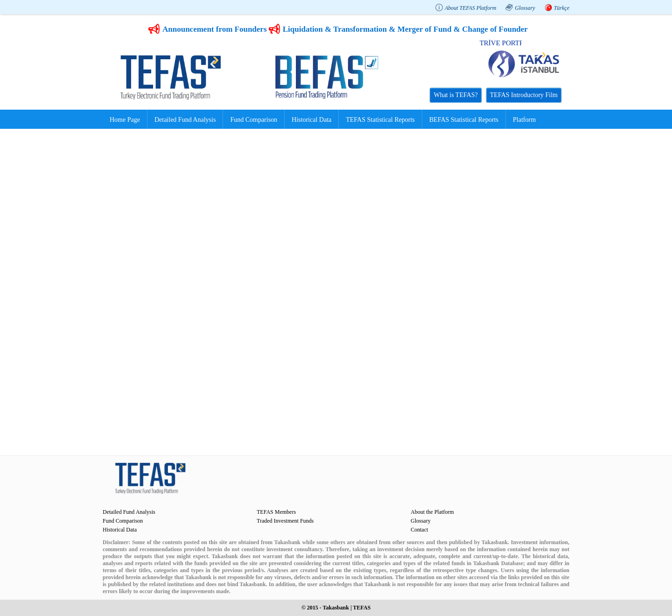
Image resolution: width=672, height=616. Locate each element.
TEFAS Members (276, 512)
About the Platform (432, 512)
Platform (524, 120)
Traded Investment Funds (285, 521)
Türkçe (562, 8)
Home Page (125, 120)
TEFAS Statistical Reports (380, 120)
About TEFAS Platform (470, 8)
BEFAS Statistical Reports (464, 120)
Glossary (525, 8)
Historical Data (311, 120)
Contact (419, 530)
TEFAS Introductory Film (524, 95)
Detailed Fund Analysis (185, 120)
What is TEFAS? (455, 95)
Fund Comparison (254, 120)
